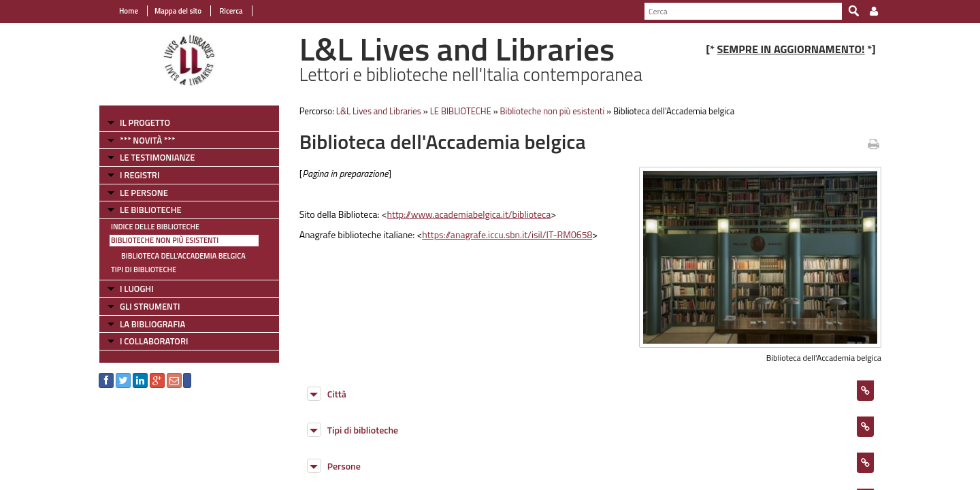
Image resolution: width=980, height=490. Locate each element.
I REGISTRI (140, 175)
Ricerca (230, 11)
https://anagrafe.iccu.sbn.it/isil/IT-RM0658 (507, 234)
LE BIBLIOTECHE (151, 210)
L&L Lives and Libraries (379, 111)
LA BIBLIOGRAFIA (152, 324)
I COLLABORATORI (154, 341)
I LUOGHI (137, 289)
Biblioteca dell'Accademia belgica (183, 256)
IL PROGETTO (145, 122)
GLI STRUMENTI (150, 306)
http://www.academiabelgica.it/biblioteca (469, 214)
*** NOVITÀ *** (147, 140)
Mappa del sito (178, 11)
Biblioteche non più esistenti (165, 240)
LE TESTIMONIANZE (157, 157)
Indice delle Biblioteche (155, 227)
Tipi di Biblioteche (144, 269)
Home (129, 11)
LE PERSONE (144, 193)
